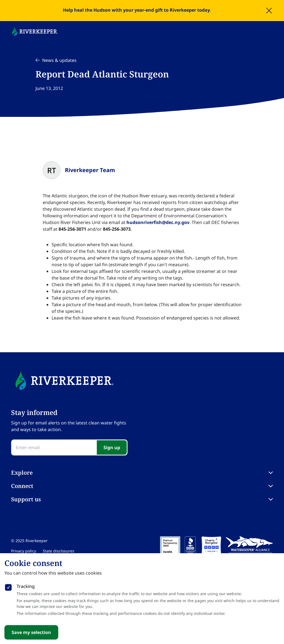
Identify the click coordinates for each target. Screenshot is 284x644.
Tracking (26, 586)
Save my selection (31, 632)
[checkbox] (8, 586)
